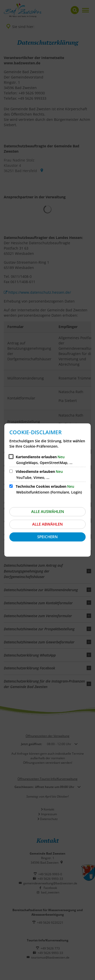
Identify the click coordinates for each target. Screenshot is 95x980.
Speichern (48, 537)
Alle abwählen (48, 524)
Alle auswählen (48, 511)
